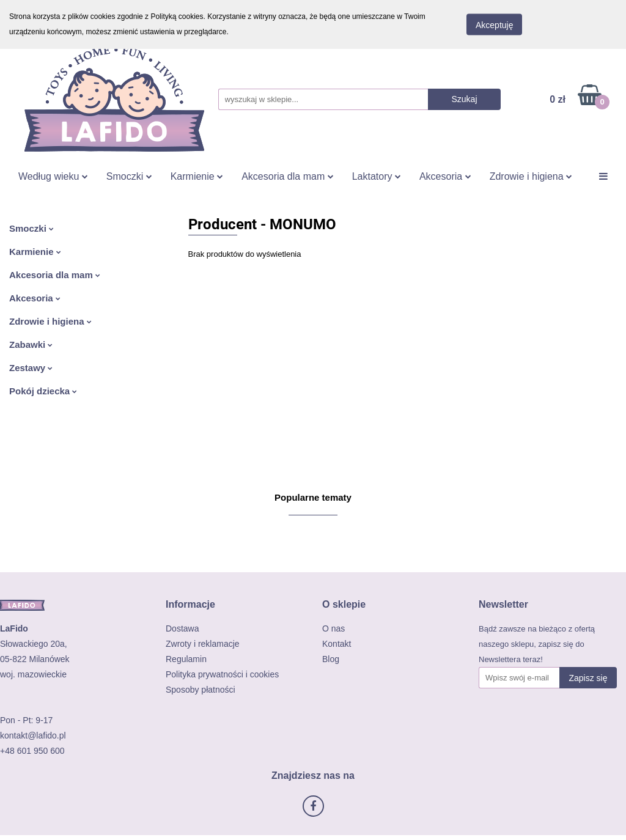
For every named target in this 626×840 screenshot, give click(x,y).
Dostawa (182, 628)
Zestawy (31, 368)
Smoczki (129, 176)
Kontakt (337, 644)
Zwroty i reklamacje (203, 644)
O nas (333, 628)
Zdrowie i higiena (531, 176)
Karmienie (197, 176)
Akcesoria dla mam (288, 176)
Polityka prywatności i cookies (222, 674)
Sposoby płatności (201, 690)
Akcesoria (445, 176)
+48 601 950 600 (32, 751)
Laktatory (377, 176)
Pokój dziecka (43, 391)
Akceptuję (494, 25)
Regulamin (186, 659)
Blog (331, 659)
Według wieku (53, 176)
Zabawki (31, 344)
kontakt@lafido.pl (33, 735)
